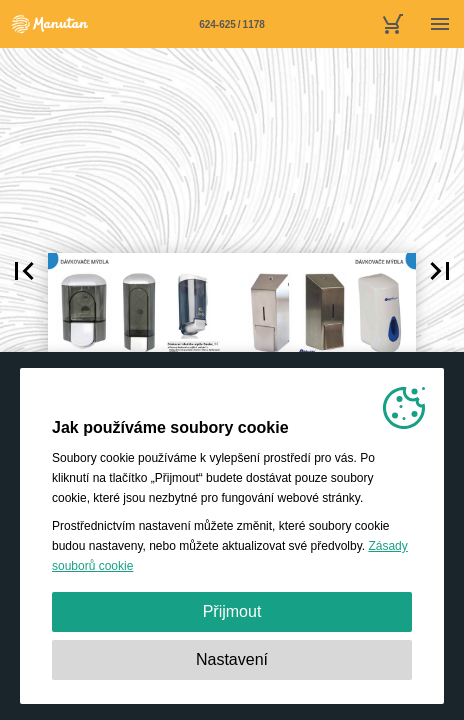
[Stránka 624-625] (232, 24)
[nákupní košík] (392, 24)
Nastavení (232, 659)
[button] (24, 271)
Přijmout (232, 611)
